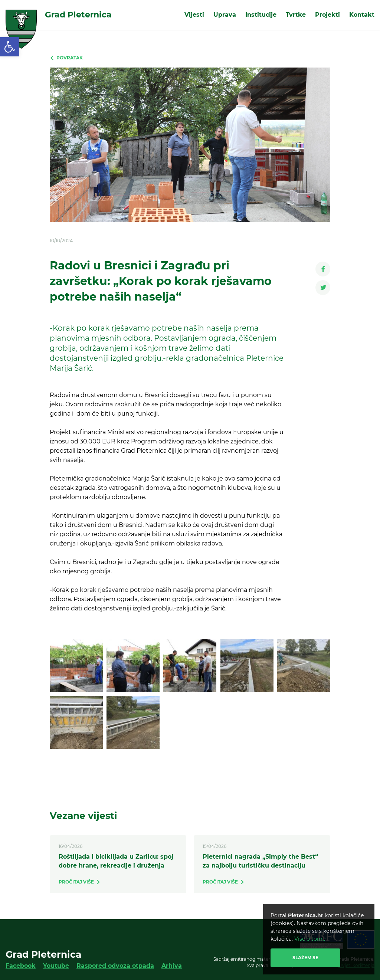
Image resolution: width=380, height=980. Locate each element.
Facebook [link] (21, 966)
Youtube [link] (56, 966)
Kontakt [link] (362, 15)
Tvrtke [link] (296, 15)
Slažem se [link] (305, 958)
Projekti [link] (327, 15)
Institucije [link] (261, 15)
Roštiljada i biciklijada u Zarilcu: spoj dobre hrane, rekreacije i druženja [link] (116, 861)
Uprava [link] (225, 15)
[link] (10, 47)
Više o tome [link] (310, 939)
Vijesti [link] (194, 15)
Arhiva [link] (172, 966)
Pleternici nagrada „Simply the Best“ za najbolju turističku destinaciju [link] (260, 861)
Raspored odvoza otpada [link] (115, 966)
